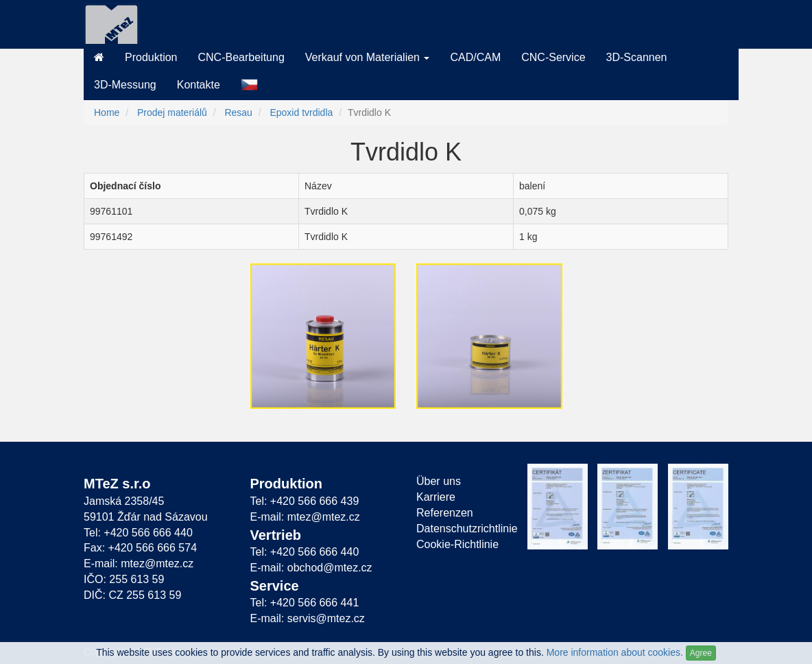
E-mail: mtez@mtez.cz (139, 564)
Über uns (439, 481)
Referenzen (445, 513)
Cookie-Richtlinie (457, 544)
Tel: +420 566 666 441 (305, 603)
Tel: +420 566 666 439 (305, 501)
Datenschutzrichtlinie (462, 529)
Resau (238, 112)
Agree (701, 653)
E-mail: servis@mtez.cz (308, 618)
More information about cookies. (615, 652)
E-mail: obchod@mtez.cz (311, 568)
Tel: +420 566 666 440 (138, 533)
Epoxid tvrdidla (301, 112)
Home (107, 112)
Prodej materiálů (172, 112)
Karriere (436, 497)
